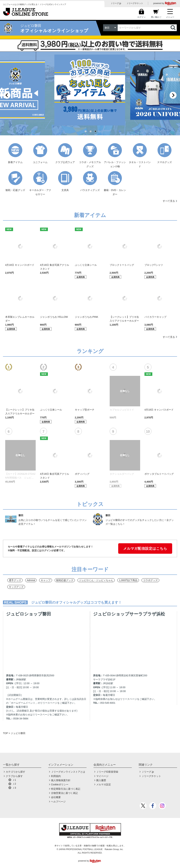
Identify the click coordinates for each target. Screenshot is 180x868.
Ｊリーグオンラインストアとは (68, 772)
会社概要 (56, 797)
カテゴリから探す (15, 772)
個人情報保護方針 (61, 780)
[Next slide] (173, 95)
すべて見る (169, 201)
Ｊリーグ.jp (116, 3)
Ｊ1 (14, 780)
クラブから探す (14, 776)
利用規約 (56, 776)
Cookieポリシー (60, 784)
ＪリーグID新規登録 (107, 772)
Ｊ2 (14, 784)
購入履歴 (101, 780)
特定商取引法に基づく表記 (66, 789)
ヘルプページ (58, 802)
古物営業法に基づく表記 (64, 793)
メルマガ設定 (104, 784)
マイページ (102, 776)
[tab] (86, 131)
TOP (5, 733)
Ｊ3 (14, 788)
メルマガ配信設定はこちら (145, 548)
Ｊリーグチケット (135, 3)
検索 (173, 28)
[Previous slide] (7, 95)
